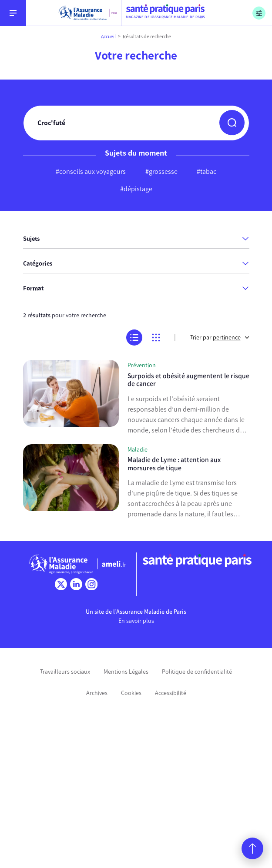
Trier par (220, 338)
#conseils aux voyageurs (91, 171)
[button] (232, 123)
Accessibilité (171, 693)
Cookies (131, 693)
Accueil (108, 37)
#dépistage (136, 189)
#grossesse (161, 171)
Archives (97, 693)
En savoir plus (136, 621)
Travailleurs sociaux (65, 672)
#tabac (207, 171)
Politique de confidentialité (197, 672)
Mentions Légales (126, 672)
